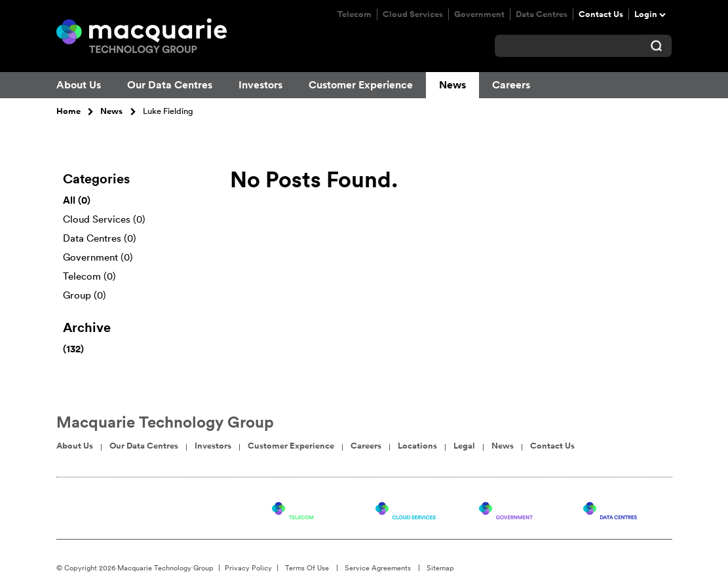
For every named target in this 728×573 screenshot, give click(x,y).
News (452, 85)
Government (479, 14)
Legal (464, 446)
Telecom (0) (89, 276)
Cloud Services (413, 14)
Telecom (354, 14)
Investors (260, 85)
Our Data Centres (170, 85)
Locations (417, 446)
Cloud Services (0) (104, 219)
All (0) (77, 200)
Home (68, 111)
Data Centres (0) (100, 238)
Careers (511, 85)
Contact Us (601, 14)
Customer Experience (361, 85)
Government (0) (98, 257)
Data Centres (542, 14)
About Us (79, 85)
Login (646, 14)
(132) (73, 349)
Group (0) (85, 295)
